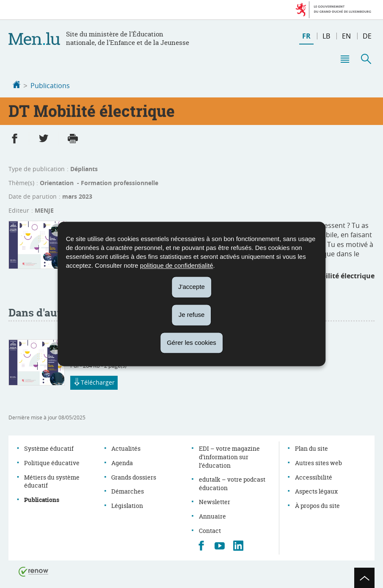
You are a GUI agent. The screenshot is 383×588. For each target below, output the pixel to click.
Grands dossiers (134, 476)
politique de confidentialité (177, 265)
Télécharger (94, 382)
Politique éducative (52, 462)
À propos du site (317, 505)
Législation (127, 505)
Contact (210, 530)
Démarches (128, 490)
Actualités (126, 448)
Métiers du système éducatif (52, 481)
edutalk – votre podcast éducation (232, 483)
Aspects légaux (316, 490)
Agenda (122, 462)
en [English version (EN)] (346, 36)
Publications (50, 86)
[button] (344, 59)
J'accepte (191, 287)
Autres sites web (318, 462)
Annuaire (212, 515)
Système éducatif (49, 448)
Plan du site (311, 448)
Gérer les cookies (191, 343)
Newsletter (215, 501)
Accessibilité (314, 476)
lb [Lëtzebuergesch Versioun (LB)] (326, 36)
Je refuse (192, 315)
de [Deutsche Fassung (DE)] (367, 36)
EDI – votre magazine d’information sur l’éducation (229, 456)
